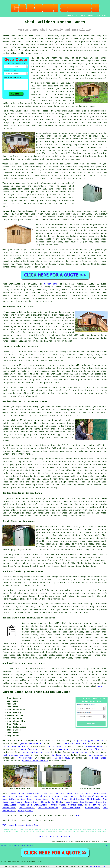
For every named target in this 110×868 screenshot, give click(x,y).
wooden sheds (10, 646)
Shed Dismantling (88, 796)
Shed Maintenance (48, 808)
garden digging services (91, 741)
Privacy (106, 845)
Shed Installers (27, 845)
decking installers (75, 744)
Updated (16, 845)
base (80, 114)
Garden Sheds (32, 802)
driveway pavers (95, 746)
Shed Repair (100, 793)
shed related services (41, 658)
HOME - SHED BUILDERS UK (55, 836)
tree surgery (26, 758)
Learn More (95, 867)
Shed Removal (86, 802)
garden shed (75, 211)
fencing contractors (14, 746)
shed (62, 83)
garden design (79, 752)
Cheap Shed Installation (34, 805)
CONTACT (92, 16)
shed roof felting (82, 604)
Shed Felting (77, 799)
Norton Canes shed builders (38, 623)
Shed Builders (82, 793)
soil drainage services (16, 755)
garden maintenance (31, 744)
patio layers (55, 746)
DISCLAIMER (102, 16)
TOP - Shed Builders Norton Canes (21, 825)
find (11, 669)
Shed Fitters (92, 805)
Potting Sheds (64, 793)
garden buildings (46, 142)
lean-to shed (9, 360)
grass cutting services (36, 752)
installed (8, 321)
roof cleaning (96, 755)
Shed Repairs (10, 796)
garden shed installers (35, 761)
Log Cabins (40, 796)
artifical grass (99, 749)
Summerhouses (17, 793)
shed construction (76, 178)
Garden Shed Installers (40, 793)
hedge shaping (100, 758)
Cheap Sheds (71, 802)
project (12, 195)
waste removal (63, 758)
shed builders (70, 296)
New (10, 845)
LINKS (76, 16)
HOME (69, 16)
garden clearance (28, 749)
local (89, 75)
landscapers (58, 755)
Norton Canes (51, 284)
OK (104, 867)
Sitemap (4, 845)
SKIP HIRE (64, 749)
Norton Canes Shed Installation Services (36, 692)
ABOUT (83, 16)
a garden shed (68, 36)
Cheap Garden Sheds (52, 802)
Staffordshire (82, 658)
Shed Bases (25, 796)
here (100, 686)
